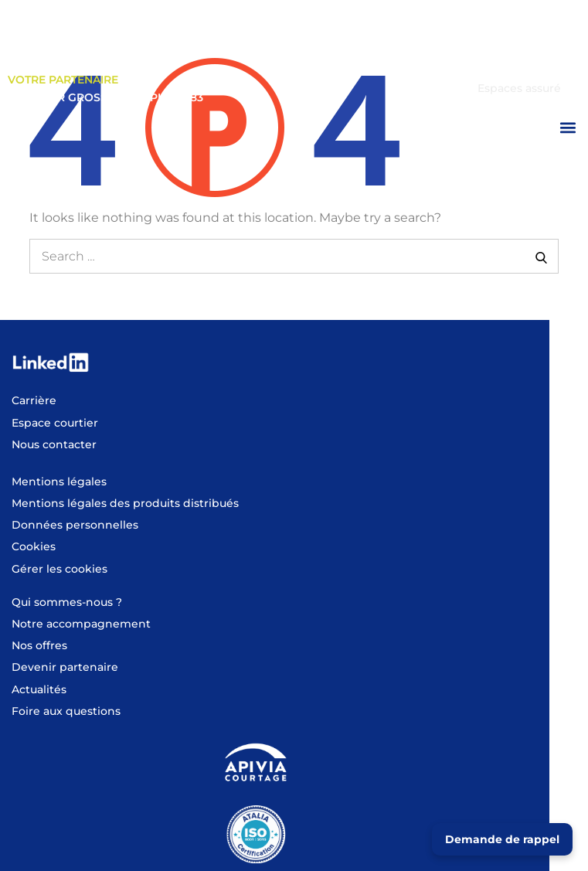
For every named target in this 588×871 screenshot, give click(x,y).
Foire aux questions (66, 711)
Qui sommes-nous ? (67, 602)
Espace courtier (517, 66)
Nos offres (39, 645)
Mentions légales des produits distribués (125, 503)
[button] (568, 127)
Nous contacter (54, 444)
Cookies (34, 546)
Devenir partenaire (65, 667)
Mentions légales (59, 481)
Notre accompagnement (81, 624)
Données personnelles (75, 525)
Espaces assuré (519, 88)
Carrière (34, 400)
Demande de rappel (502, 839)
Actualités (39, 689)
